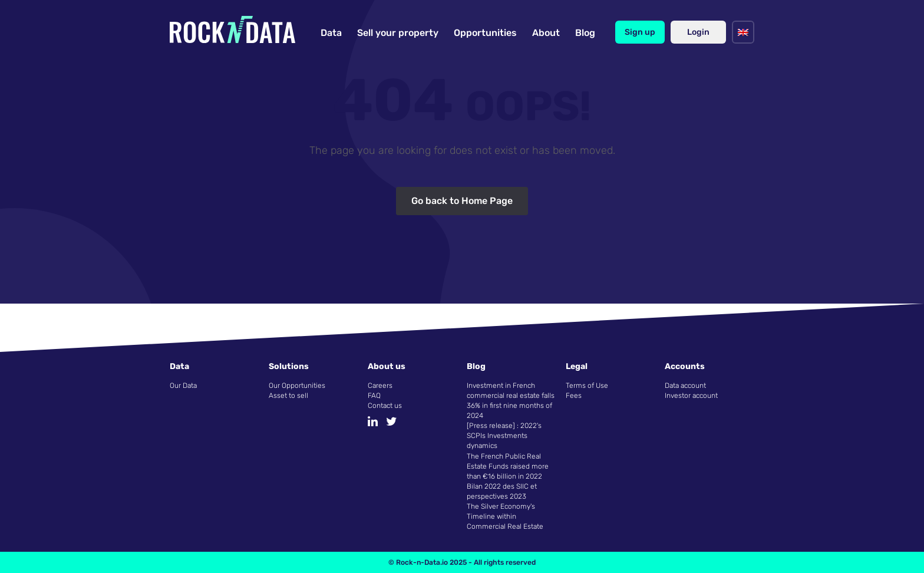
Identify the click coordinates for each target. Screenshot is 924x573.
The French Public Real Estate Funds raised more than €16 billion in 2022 (508, 466)
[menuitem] (743, 32)
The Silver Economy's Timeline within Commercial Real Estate (505, 516)
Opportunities (485, 33)
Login (698, 32)
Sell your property (398, 33)
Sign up (640, 32)
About (546, 33)
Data (331, 33)
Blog (585, 33)
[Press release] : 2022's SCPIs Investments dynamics (504, 436)
